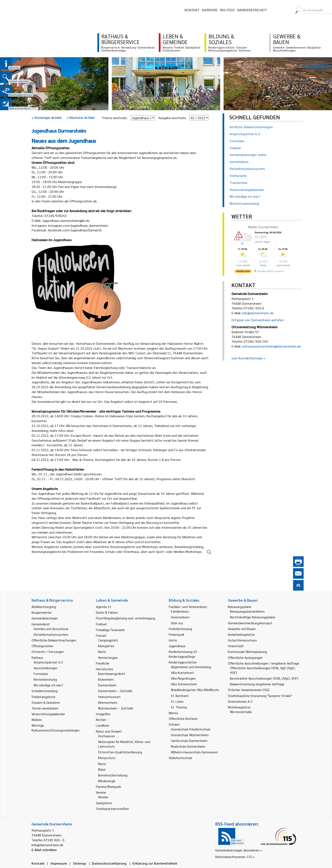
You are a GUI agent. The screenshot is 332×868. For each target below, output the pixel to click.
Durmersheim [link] (107, 685)
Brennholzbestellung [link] (113, 775)
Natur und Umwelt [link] (109, 731)
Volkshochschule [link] (181, 758)
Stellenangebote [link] (44, 697)
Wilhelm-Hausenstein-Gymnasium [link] (194, 752)
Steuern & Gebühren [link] (46, 702)
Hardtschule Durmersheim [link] (189, 741)
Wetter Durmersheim (263, 227)
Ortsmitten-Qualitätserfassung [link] (120, 752)
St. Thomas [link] (179, 707)
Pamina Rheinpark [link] (108, 787)
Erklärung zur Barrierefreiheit (155, 863)
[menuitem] (274, 10)
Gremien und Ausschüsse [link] (51, 629)
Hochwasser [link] (107, 736)
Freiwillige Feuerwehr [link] (110, 630)
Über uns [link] (177, 623)
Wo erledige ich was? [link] (48, 685)
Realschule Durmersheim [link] (188, 746)
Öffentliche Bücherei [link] (183, 718)
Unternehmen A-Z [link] (240, 701)
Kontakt (192, 10)
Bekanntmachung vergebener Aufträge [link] (257, 684)
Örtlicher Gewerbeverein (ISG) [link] (249, 690)
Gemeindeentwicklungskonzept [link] (250, 623)
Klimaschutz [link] (107, 758)
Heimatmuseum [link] (109, 697)
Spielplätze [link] (104, 803)
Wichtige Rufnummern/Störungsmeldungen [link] (56, 728)
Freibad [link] (101, 624)
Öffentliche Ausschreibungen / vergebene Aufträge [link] (264, 663)
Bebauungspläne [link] (240, 607)
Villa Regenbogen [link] (183, 678)
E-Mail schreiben (44, 850)
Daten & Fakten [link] (107, 612)
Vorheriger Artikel (47, 118)
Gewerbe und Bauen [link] (242, 629)
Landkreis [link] (103, 725)
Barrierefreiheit (252, 10)
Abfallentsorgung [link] (44, 607)
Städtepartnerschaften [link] (112, 809)
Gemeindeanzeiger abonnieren (237, 850)
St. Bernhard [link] (180, 696)
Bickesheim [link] (106, 679)
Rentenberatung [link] (45, 679)
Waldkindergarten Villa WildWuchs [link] (195, 690)
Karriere (210, 10)
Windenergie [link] (107, 781)
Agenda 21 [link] (104, 607)
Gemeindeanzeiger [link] (45, 618)
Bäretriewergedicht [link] (112, 674)
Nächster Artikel (81, 118)
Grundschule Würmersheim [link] (190, 735)
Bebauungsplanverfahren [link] (247, 611)
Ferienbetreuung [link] (180, 629)
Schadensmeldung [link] (45, 691)
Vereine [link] (103, 797)
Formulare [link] (41, 674)
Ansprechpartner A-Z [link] (48, 662)
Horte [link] (173, 640)
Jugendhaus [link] (177, 646)
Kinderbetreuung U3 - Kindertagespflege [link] (184, 654)
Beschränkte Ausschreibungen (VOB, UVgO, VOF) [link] (264, 678)
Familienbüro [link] (180, 611)
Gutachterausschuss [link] (242, 640)
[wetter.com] (243, 272)
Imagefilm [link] (103, 714)
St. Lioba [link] (177, 701)
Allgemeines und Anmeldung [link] (191, 667)
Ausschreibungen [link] (46, 668)
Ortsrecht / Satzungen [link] (48, 652)
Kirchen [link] (101, 720)
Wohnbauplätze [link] (239, 707)
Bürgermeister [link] (42, 612)
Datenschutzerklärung (109, 863)
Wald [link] (102, 769)
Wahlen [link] (37, 720)
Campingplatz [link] (108, 640)
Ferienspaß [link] (176, 634)
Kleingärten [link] (106, 646)
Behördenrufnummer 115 (234, 857)
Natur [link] (102, 652)
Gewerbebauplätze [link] (241, 634)
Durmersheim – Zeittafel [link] (115, 691)
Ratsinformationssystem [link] (51, 634)
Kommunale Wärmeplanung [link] (247, 652)
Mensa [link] (173, 713)
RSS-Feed (227, 10)
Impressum (59, 863)
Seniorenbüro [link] (180, 617)
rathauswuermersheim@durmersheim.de (271, 346)
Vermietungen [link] (108, 657)
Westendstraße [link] (241, 712)
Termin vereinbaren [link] (45, 708)
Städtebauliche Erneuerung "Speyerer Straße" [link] (260, 696)
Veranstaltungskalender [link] (48, 714)
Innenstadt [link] (236, 646)
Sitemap (80, 863)
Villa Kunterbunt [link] (182, 673)
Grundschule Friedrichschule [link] (191, 729)
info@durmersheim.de (258, 313)
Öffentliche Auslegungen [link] (245, 657)
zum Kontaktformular (247, 358)
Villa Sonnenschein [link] (184, 684)
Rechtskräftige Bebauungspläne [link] (253, 617)
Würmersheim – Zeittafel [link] (116, 708)
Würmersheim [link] (108, 702)
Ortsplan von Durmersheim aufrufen (257, 320)
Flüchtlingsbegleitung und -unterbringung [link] (126, 618)
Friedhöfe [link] (103, 663)
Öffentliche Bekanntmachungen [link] (54, 640)
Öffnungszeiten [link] (42, 646)
